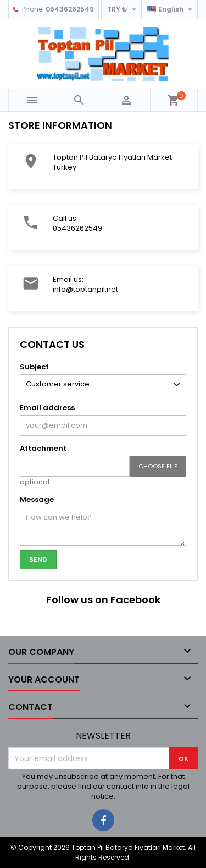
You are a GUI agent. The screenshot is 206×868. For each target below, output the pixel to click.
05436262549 (70, 9)
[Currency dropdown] (123, 9)
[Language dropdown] (171, 9)
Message (37, 499)
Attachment (43, 448)
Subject (34, 367)
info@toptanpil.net (85, 289)
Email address (47, 408)
